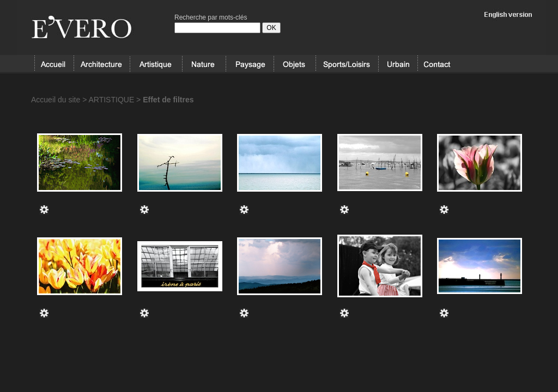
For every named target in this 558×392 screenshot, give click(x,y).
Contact (437, 64)
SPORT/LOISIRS (347, 64)
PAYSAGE (250, 64)
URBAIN (398, 64)
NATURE (204, 64)
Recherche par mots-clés (211, 17)
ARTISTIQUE (156, 64)
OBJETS (295, 64)
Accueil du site (56, 100)
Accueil (54, 64)
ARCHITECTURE (102, 64)
